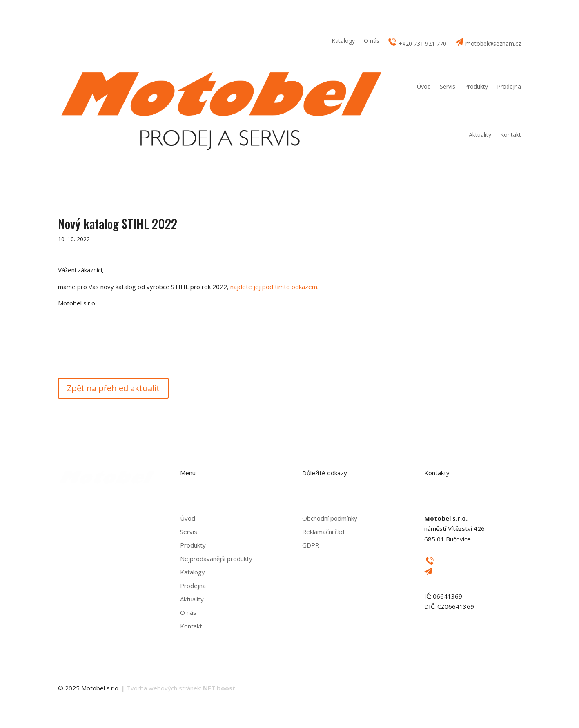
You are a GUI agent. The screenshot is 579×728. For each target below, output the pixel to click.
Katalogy (343, 41)
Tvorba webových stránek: (181, 688)
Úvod (424, 86)
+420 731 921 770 (417, 43)
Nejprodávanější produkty (216, 559)
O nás (372, 41)
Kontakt (511, 135)
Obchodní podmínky (330, 518)
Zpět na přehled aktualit (113, 388)
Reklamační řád (323, 532)
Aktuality (480, 135)
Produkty (476, 86)
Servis (448, 86)
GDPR (311, 545)
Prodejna (509, 86)
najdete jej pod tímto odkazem (274, 287)
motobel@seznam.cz (488, 43)
